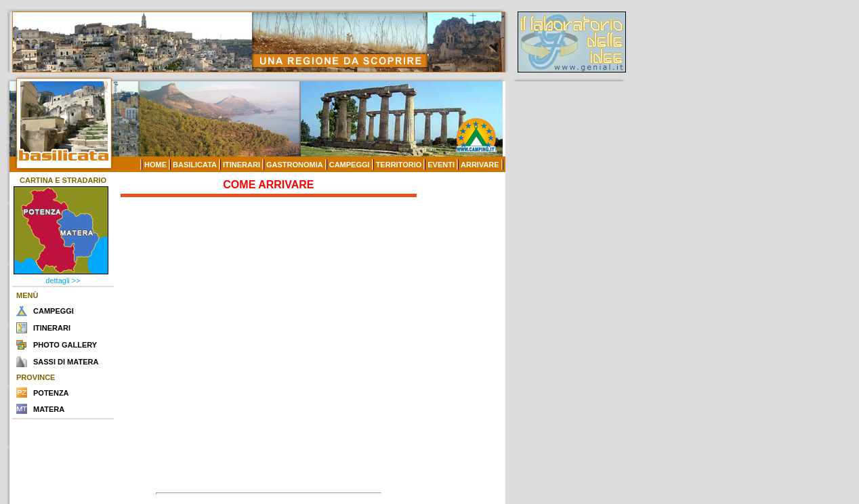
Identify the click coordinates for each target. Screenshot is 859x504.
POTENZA (51, 393)
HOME (155, 165)
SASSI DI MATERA (66, 362)
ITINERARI (242, 165)
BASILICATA (195, 165)
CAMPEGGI (350, 165)
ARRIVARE (480, 165)
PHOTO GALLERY (65, 345)
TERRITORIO (399, 165)
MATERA (49, 409)
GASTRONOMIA (295, 165)
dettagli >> (63, 280)
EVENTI (441, 165)
